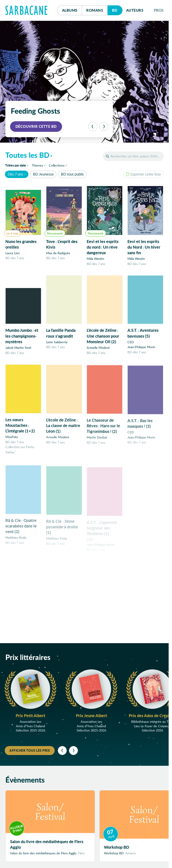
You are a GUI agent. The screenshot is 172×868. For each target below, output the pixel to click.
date (18, 165)
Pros (159, 10)
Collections (57, 165)
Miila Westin (95, 259)
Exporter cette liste (143, 174)
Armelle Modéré (98, 351)
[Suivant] (104, 126)
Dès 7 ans (15, 174)
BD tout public (73, 174)
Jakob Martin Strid (18, 349)
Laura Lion (13, 253)
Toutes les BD (27, 155)
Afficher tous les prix (30, 750)
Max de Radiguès (58, 253)
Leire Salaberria (57, 344)
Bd (117, 9)
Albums (70, 10)
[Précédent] (93, 126)
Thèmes (37, 165)
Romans (95, 10)
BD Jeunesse (43, 174)
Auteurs (135, 10)
